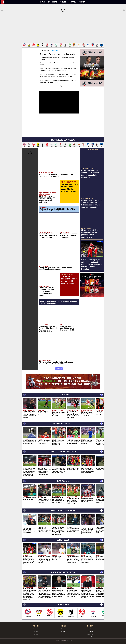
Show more (59, 366)
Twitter (90, 626)
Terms (63, 626)
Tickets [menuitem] (83, 2)
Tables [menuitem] (63, 2)
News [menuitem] (43, 2)
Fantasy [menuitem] (73, 2)
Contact (36, 629)
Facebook (90, 629)
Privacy (63, 629)
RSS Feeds (90, 632)
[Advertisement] (63, 28)
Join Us (36, 632)
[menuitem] (20, 2)
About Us (36, 626)
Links (90, 634)
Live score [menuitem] (53, 2)
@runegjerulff (54, 48)
